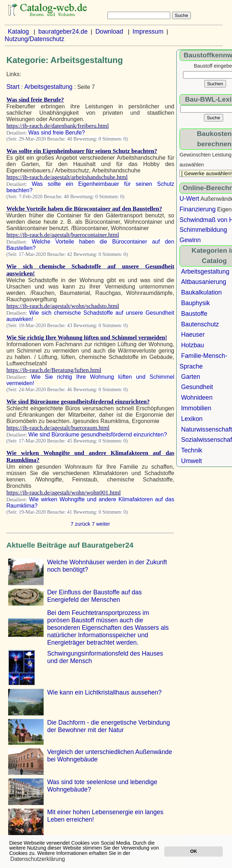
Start (13, 87)
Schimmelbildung (203, 230)
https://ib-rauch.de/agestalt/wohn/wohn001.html (64, 493)
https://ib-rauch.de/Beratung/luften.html (54, 370)
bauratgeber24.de (63, 32)
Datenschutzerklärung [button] (38, 859)
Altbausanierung (203, 282)
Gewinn (190, 240)
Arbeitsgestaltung (48, 87)
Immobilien (196, 408)
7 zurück (80, 524)
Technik (192, 450)
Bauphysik (195, 303)
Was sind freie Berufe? (35, 100)
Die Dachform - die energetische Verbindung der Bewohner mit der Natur (109, 726)
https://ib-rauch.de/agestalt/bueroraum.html (58, 428)
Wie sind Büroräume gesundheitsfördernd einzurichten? (78, 402)
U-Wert (189, 199)
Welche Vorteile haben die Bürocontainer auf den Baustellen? (84, 209)
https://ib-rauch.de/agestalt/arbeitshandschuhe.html (67, 177)
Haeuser (193, 335)
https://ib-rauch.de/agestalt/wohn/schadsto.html (63, 306)
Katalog (18, 32)
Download (109, 32)
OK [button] (194, 851)
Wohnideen (197, 398)
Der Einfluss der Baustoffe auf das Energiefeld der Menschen (95, 596)
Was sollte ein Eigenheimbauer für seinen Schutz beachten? (82, 151)
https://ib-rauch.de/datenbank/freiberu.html (58, 126)
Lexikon (192, 419)
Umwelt (191, 461)
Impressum (148, 32)
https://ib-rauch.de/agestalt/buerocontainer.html (63, 235)
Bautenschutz (200, 324)
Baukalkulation (201, 292)
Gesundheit (197, 387)
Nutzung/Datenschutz (34, 39)
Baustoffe (194, 314)
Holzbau (192, 345)
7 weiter (101, 524)
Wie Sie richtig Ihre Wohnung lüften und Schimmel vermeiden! (87, 338)
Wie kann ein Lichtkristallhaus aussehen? (104, 692)
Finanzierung (198, 209)
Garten (190, 377)
